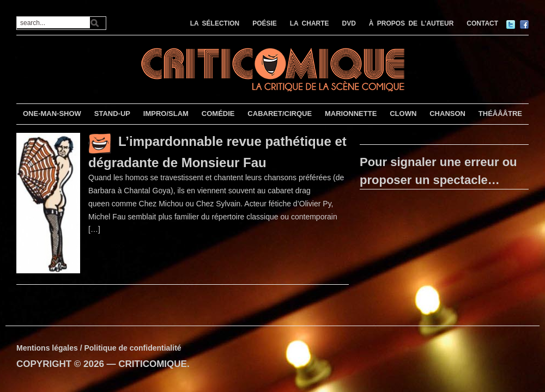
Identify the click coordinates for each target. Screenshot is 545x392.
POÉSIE (265, 23)
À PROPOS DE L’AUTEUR (411, 23)
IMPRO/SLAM (166, 114)
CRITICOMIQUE (153, 364)
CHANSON (447, 114)
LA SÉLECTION (215, 23)
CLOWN (403, 114)
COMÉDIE (218, 114)
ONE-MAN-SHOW (52, 114)
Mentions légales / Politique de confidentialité (99, 348)
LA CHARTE (310, 23)
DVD (349, 23)
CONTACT (482, 23)
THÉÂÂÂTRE (500, 114)
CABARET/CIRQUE (280, 114)
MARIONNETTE (351, 114)
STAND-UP (112, 114)
